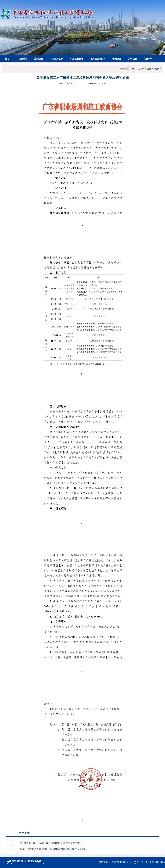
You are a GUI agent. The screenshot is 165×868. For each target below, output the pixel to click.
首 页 (8, 59)
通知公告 (39, 59)
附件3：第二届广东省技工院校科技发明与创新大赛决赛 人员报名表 (53, 849)
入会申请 (148, 59)
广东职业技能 (77, 59)
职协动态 (23, 59)
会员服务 (117, 59)
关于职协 (132, 59)
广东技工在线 (57, 59)
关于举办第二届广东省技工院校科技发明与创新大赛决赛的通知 (51, 843)
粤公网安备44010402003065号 (149, 862)
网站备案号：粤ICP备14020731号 (115, 862)
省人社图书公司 (98, 59)
